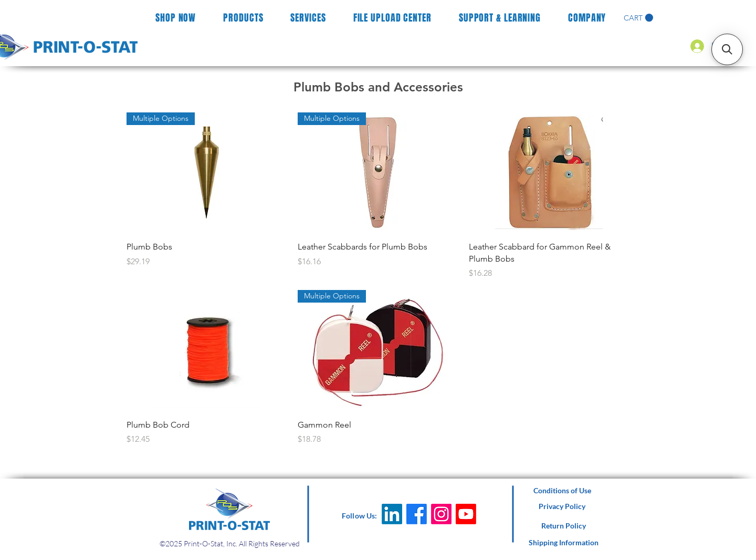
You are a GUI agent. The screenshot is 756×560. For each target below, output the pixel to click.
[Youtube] (466, 514)
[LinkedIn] (392, 514)
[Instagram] (441, 514)
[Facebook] (417, 514)
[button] (638, 18)
